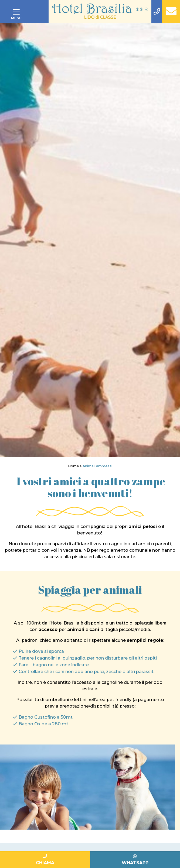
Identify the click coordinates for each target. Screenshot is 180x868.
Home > (75, 466)
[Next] (174, 240)
